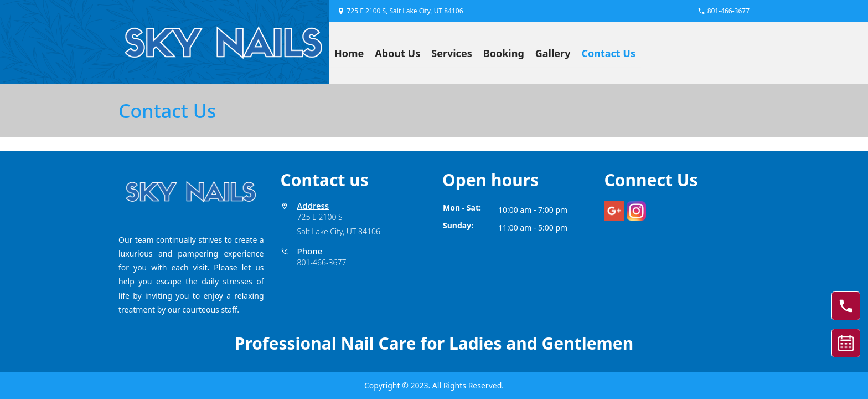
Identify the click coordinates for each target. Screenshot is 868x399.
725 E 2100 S (320, 217)
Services (451, 53)
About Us (397, 53)
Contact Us (608, 53)
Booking (504, 53)
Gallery (553, 53)
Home (349, 53)
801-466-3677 (322, 262)
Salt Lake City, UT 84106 (339, 231)
